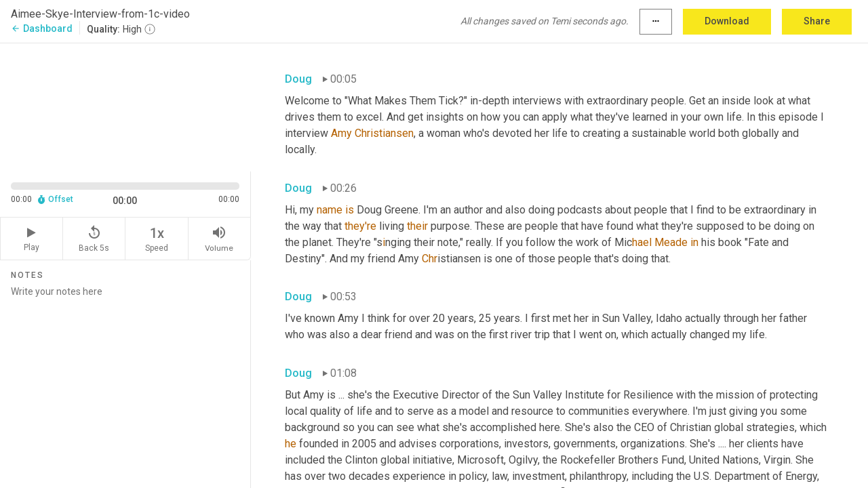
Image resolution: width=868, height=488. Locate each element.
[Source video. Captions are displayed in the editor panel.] (125, 106)
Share (817, 21)
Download (727, 21)
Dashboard (42, 28)
